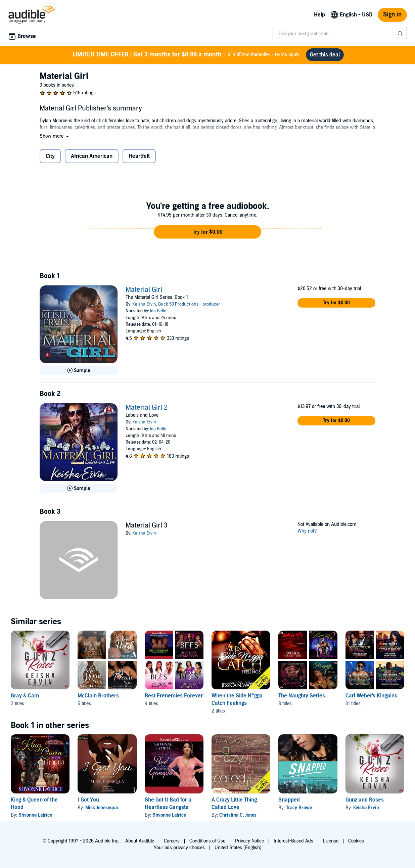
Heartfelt (139, 156)
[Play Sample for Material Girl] (79, 371)
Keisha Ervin (144, 304)
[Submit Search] (401, 34)
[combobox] (340, 34)
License (331, 841)
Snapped (289, 800)
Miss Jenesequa (102, 808)
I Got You (88, 800)
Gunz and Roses (365, 800)
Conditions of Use (207, 841)
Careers (172, 841)
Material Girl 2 (147, 408)
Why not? (307, 531)
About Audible (140, 841)
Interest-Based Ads (293, 841)
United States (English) (238, 848)
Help (319, 15)
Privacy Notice (249, 841)
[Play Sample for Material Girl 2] (79, 489)
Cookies (356, 841)
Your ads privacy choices (179, 848)
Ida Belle (158, 311)
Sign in (392, 15)
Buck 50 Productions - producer (189, 304)
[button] (55, 136)
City (50, 156)
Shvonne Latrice (35, 815)
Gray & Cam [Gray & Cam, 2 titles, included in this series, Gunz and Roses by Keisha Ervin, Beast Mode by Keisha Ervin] (25, 696)
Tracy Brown (299, 808)
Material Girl (144, 290)
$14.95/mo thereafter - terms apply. (187, 55)
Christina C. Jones (238, 815)
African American (92, 156)
